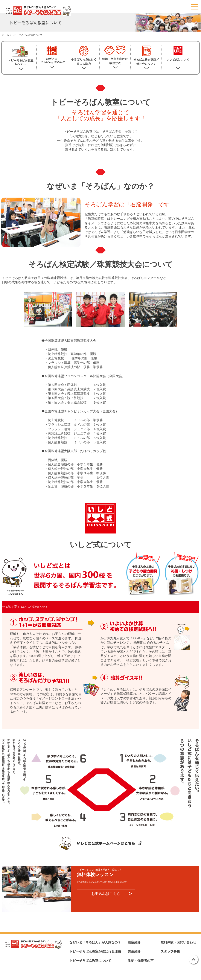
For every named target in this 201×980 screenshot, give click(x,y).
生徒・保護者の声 (141, 961)
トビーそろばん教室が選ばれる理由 (95, 951)
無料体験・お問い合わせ (178, 942)
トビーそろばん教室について (90, 961)
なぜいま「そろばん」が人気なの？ (95, 942)
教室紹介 (134, 942)
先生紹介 (134, 951)
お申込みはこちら (106, 894)
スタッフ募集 (170, 951)
